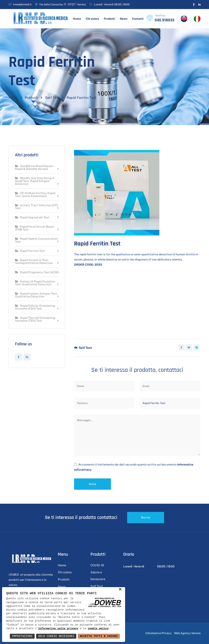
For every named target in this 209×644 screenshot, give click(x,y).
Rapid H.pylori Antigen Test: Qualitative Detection (36, 295)
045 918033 (164, 20)
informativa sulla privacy (58, 629)
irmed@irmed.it (22, 4)
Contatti (138, 19)
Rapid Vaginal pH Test (32, 217)
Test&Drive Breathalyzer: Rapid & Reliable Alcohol (34, 168)
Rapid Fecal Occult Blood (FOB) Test (34, 228)
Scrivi (146, 517)
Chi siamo (92, 19)
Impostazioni (22, 636)
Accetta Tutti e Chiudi (99, 636)
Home (77, 19)
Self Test (52, 98)
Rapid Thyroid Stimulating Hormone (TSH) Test (35, 319)
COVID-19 (97, 565)
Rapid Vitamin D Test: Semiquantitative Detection (34, 262)
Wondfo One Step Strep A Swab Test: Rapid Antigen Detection (35, 181)
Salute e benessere (98, 576)
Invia (93, 484)
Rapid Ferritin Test (30, 251)
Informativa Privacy (158, 633)
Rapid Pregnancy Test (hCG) (36, 272)
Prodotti (109, 19)
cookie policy (98, 629)
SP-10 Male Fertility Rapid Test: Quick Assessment (35, 195)
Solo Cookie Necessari (56, 636)
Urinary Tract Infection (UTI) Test (36, 207)
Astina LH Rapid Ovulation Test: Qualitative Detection (35, 283)
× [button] (120, 590)
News (124, 19)
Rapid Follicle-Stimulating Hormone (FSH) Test (35, 307)
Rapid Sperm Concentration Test (36, 240)
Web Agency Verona (187, 633)
